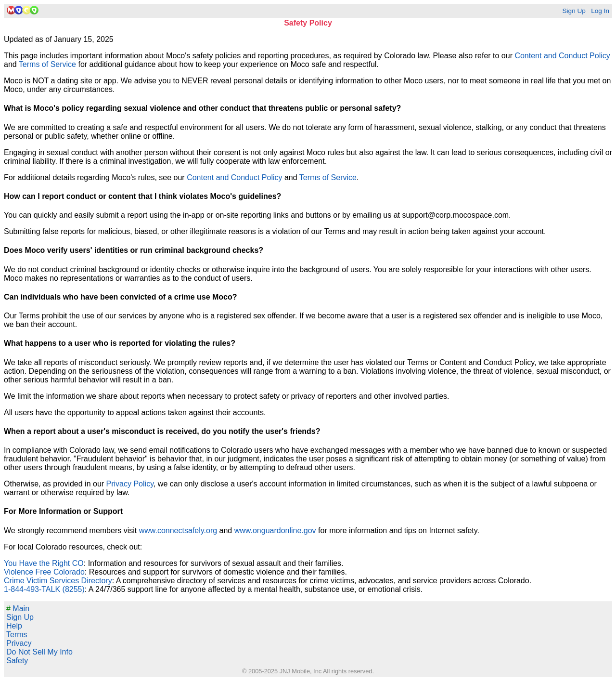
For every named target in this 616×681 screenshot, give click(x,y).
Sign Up (574, 11)
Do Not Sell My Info (39, 652)
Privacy (19, 643)
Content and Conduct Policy (562, 56)
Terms (17, 635)
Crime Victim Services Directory (58, 581)
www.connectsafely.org (178, 530)
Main (18, 609)
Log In (600, 11)
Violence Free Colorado (44, 572)
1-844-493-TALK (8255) (44, 589)
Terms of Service (47, 64)
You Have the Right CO (44, 563)
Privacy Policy (130, 484)
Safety (17, 661)
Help (14, 626)
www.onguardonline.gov (275, 530)
